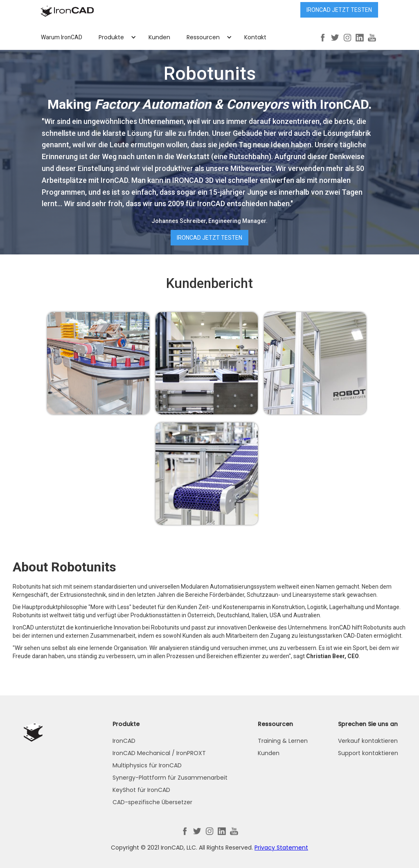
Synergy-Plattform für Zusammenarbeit (170, 778)
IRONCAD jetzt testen (339, 10)
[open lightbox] (98, 363)
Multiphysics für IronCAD (147, 765)
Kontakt (255, 37)
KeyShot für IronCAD (141, 790)
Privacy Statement (281, 848)
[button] (115, 37)
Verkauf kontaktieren (368, 741)
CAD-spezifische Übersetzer (152, 802)
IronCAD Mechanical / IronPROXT (159, 753)
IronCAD (124, 741)
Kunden (159, 37)
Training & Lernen (283, 741)
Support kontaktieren (368, 753)
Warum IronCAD (62, 37)
